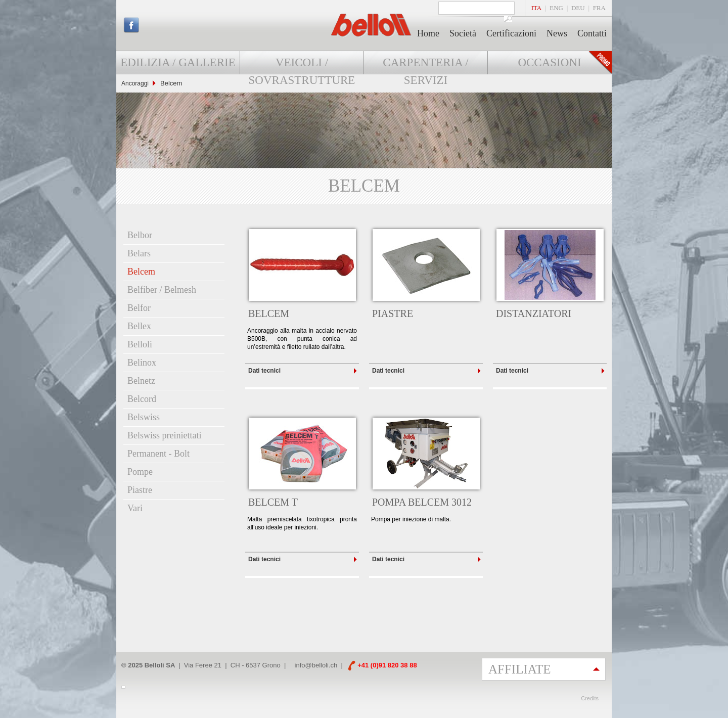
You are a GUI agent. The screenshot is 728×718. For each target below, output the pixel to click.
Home (428, 33)
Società (463, 33)
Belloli (140, 344)
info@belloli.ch (316, 665)
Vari (135, 508)
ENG (556, 8)
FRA (599, 8)
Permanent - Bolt (158, 454)
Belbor (140, 235)
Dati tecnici (264, 371)
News (557, 33)
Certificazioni (511, 33)
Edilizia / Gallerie (178, 62)
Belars (139, 253)
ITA (537, 8)
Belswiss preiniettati (164, 435)
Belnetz (141, 381)
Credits (590, 698)
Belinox (142, 363)
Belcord (142, 399)
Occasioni (549, 62)
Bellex (139, 326)
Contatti (592, 33)
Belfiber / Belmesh (162, 290)
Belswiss (144, 417)
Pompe (140, 472)
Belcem (141, 272)
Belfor (139, 308)
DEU (578, 8)
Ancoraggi (135, 83)
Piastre (140, 490)
